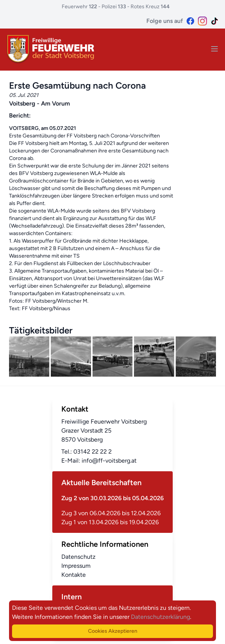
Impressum (76, 566)
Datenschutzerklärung (160, 617)
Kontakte (74, 575)
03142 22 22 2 (93, 452)
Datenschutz (78, 557)
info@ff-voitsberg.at (109, 461)
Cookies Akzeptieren (113, 631)
